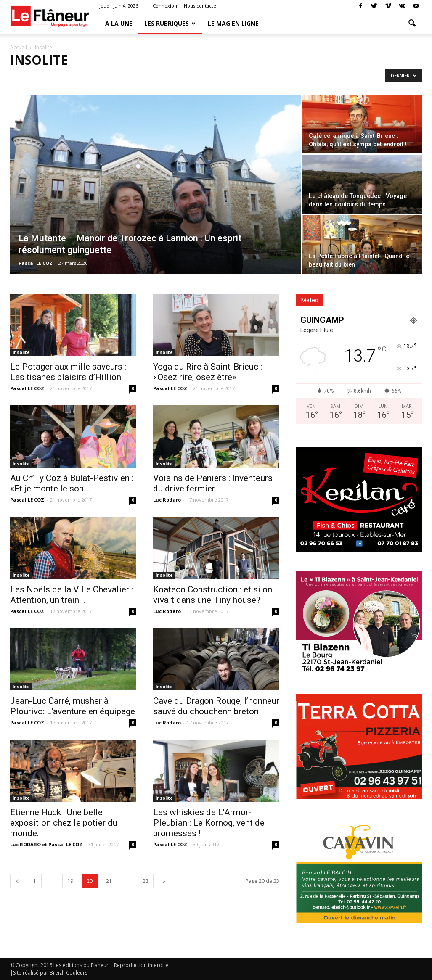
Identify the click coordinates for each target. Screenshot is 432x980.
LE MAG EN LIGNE (233, 23)
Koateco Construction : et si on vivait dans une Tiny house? (213, 595)
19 (70, 881)
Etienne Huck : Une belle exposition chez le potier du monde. (64, 823)
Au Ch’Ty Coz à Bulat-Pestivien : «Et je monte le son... (72, 483)
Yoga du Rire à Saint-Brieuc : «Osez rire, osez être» (208, 372)
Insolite (21, 352)
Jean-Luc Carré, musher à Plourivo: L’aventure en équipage (73, 706)
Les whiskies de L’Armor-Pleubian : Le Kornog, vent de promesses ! (209, 823)
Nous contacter (201, 6)
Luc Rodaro (167, 500)
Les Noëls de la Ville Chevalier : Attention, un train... (72, 595)
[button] (412, 24)
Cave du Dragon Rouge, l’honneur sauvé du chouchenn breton (216, 706)
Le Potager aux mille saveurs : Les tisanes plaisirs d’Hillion (68, 372)
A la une (119, 23)
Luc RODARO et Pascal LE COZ (46, 844)
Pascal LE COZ (36, 263)
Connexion (165, 6)
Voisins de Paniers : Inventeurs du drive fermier (213, 483)
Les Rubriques (170, 23)
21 (109, 881)
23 (146, 881)
